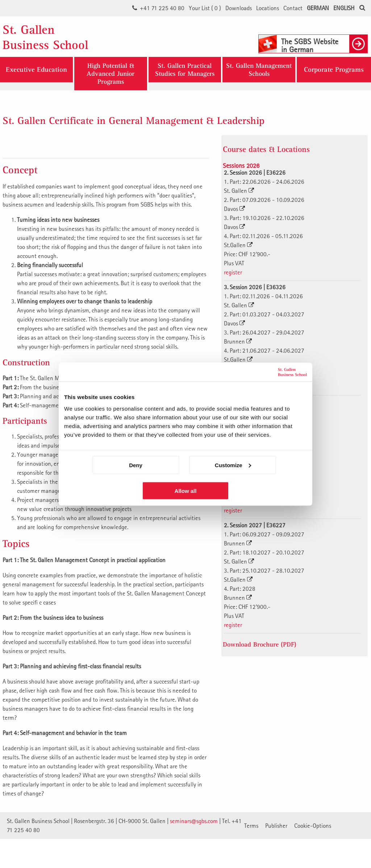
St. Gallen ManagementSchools (259, 69)
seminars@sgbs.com (194, 821)
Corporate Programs (334, 70)
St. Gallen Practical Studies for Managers (185, 69)
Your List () (205, 8)
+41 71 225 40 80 (162, 8)
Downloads (239, 8)
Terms (251, 826)
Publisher (276, 826)
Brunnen (238, 341)
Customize (233, 465)
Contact (293, 8)
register (233, 272)
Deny (136, 465)
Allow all (186, 491)
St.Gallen (238, 245)
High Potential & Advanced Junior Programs (111, 73)
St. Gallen (239, 191)
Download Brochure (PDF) (260, 644)
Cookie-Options (313, 826)
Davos (234, 209)
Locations (268, 8)
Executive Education (36, 70)
